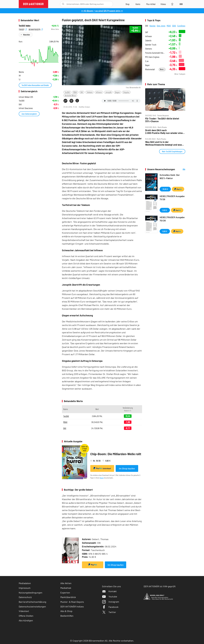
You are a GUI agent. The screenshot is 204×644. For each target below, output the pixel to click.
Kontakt (109, 591)
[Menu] (181, 4)
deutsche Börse (70, 95)
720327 (23, 29)
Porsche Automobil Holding (155, 53)
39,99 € (165, 189)
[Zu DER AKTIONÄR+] (151, 4)
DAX (82, 92)
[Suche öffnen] (63, 4)
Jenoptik (108, 92)
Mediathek (66, 588)
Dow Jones (161, 26)
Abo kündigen (26, 620)
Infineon (99, 92)
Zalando (148, 40)
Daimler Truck (151, 45)
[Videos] (163, 4)
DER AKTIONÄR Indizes (72, 606)
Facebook (110, 607)
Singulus (126, 92)
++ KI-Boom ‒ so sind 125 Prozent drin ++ (102, 11)
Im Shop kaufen (127, 468)
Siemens (149, 49)
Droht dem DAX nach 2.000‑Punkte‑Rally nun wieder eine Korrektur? (164, 132)
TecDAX (67, 92)
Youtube (110, 596)
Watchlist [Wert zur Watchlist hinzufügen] (26, 35)
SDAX (174, 26)
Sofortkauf (102, 468)
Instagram (111, 602)
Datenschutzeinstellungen (32, 607)
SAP (147, 32)
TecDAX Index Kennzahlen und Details (35, 85)
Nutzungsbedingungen (31, 593)
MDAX (75, 92)
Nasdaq (152, 26)
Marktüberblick (68, 597)
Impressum (25, 588)
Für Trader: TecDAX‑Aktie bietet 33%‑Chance (162, 120)
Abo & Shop (66, 611)
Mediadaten (25, 583)
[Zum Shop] (127, 4)
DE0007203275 (36, 29)
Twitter (109, 612)
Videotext (24, 611)
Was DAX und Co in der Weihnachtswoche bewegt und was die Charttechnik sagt (164, 143)
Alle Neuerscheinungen (181, 169)
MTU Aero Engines (152, 57)
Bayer (147, 65)
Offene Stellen (26, 616)
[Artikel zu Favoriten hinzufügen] (77, 101)
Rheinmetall (150, 69)
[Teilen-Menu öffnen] (65, 101)
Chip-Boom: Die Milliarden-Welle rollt (116, 454)
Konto (102, 478)
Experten (65, 593)
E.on (147, 61)
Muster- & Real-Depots (72, 602)
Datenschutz (25, 597)
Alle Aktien (66, 583)
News (162, 69)
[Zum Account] (138, 4)
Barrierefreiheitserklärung (32, 602)
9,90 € (165, 210)
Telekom (90, 92)
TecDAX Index (25, 26)
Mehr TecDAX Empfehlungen (172, 151)
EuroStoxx (181, 26)
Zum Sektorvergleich (29, 114)
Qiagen (117, 92)
